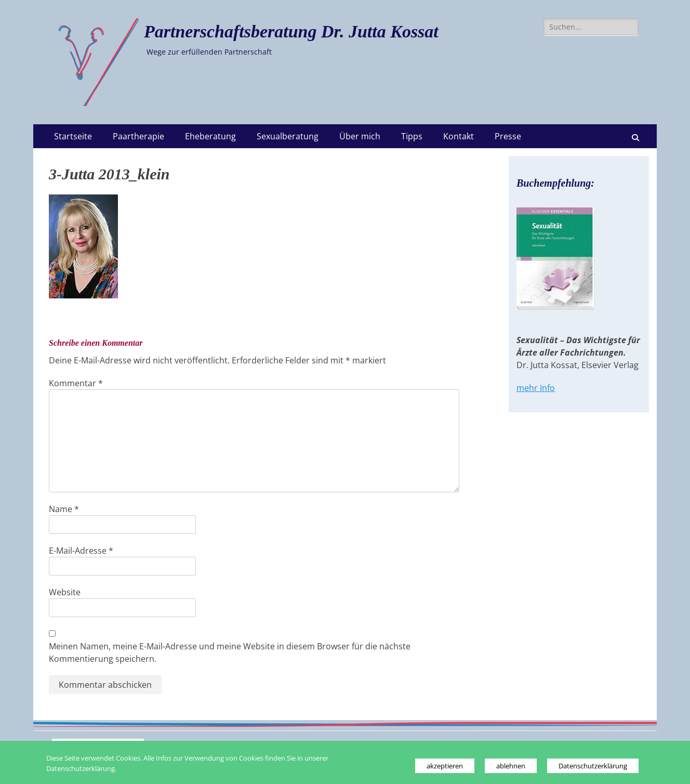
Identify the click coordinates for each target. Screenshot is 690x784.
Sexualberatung (288, 136)
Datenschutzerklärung (593, 766)
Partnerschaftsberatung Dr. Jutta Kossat (291, 31)
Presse (508, 136)
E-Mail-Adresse (81, 551)
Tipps (412, 136)
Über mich (360, 136)
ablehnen (511, 766)
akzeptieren (445, 766)
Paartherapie (138, 136)
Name (64, 509)
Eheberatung (210, 136)
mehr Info (536, 388)
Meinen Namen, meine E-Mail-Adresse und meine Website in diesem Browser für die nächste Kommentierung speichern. (230, 652)
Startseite (73, 136)
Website (65, 592)
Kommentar (76, 383)
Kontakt (459, 136)
